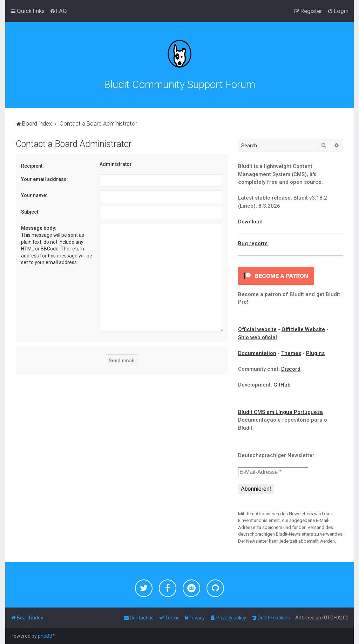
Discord (291, 369)
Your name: (34, 195)
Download (250, 222)
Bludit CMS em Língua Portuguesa (280, 412)
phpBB (45, 636)
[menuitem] (58, 11)
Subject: (30, 212)
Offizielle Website (303, 329)
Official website (257, 329)
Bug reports (253, 243)
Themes (291, 353)
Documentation (257, 353)
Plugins (315, 353)
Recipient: (32, 166)
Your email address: (45, 179)
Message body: (39, 228)
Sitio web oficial (258, 337)
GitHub (282, 385)
